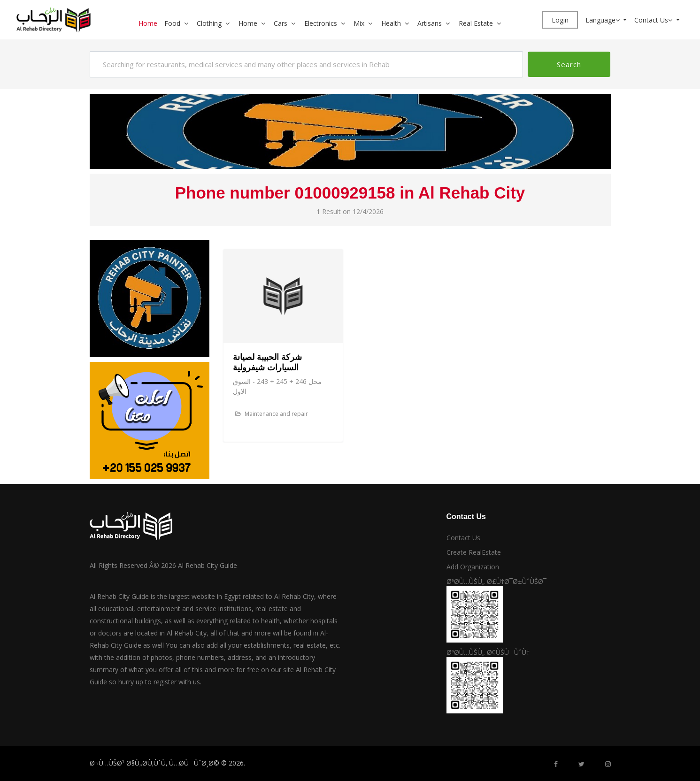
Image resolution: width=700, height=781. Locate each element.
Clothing (209, 23)
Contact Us (654, 20)
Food (172, 23)
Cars (281, 23)
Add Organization (473, 567)
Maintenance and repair (272, 414)
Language (604, 20)
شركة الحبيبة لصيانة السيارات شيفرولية (267, 362)
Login (560, 20)
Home (148, 23)
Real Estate (476, 23)
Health (391, 23)
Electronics (321, 23)
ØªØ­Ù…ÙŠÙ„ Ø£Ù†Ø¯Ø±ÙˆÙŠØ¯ (496, 581)
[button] (190, 23)
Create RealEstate (474, 552)
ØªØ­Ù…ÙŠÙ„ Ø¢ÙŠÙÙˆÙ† (488, 652)
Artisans (430, 23)
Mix (359, 23)
